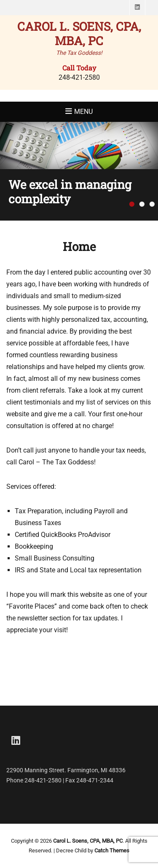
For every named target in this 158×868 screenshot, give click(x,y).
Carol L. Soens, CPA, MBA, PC (79, 34)
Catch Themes (112, 850)
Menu (83, 112)
